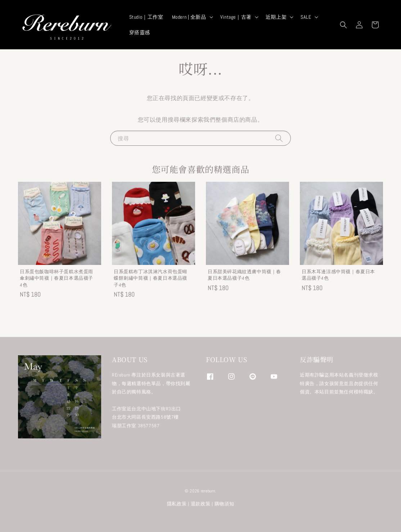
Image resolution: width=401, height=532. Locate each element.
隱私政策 (177, 504)
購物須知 (224, 504)
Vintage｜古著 (236, 17)
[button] (343, 25)
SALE (306, 17)
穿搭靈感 (140, 32)
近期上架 (276, 17)
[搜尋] (279, 138)
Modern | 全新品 (189, 17)
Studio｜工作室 (146, 17)
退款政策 (201, 504)
